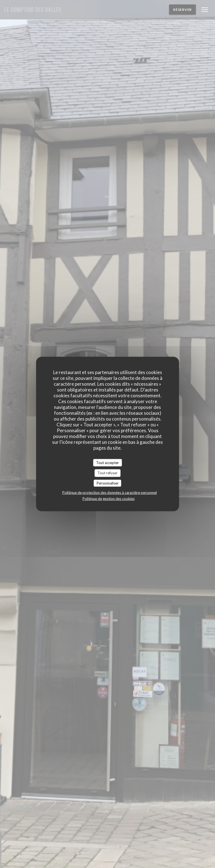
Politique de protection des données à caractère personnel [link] (110, 493)
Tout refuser (107, 473)
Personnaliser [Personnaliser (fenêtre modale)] (108, 483)
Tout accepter (107, 462)
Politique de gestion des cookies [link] (109, 499)
